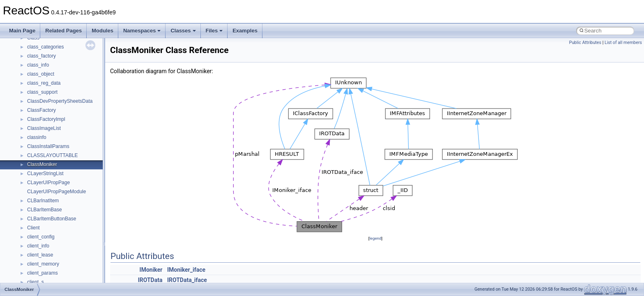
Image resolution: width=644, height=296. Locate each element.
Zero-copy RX (29, 117)
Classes (183, 31)
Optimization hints (33, 144)
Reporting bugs (31, 108)
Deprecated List (31, 190)
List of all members (623, 43)
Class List (31, 226)
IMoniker (151, 270)
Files (214, 31)
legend (375, 238)
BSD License (28, 162)
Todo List (24, 180)
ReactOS (17, 45)
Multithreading (29, 135)
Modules (102, 31)
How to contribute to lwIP (41, 72)
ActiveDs (37, 271)
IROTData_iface (187, 280)
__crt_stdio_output (47, 244)
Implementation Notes (38, 153)
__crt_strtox (40, 253)
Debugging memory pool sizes (47, 99)
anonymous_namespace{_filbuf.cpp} (67, 280)
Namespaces (142, 31)
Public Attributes (585, 43)
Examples (245, 31)
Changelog (26, 63)
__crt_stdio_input (46, 235)
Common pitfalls (32, 90)
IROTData (150, 280)
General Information (36, 171)
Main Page (22, 31)
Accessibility (40, 262)
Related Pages (63, 31)
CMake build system (36, 81)
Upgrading (25, 54)
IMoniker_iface (186, 270)
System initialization (36, 126)
